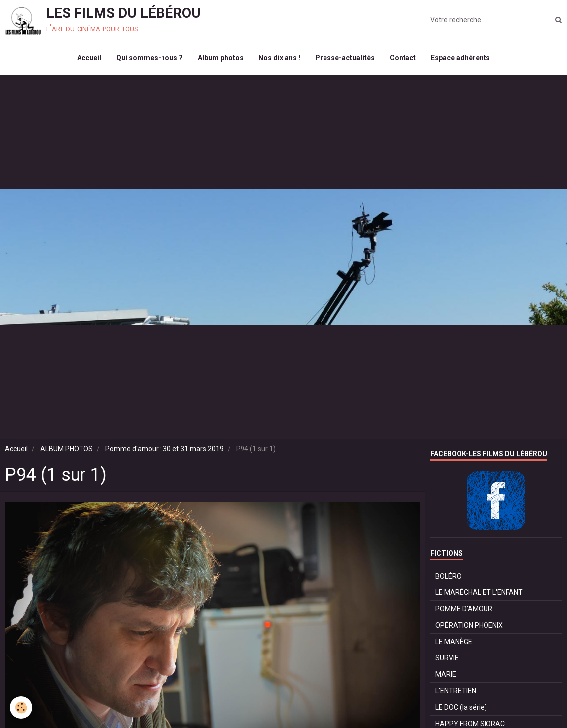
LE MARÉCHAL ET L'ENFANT (479, 592)
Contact (403, 58)
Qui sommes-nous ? (150, 58)
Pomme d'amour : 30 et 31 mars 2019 (164, 449)
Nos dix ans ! (279, 58)
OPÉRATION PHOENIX (469, 625)
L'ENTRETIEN (456, 691)
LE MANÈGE (454, 642)
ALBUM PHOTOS (67, 449)
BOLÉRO (448, 576)
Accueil (89, 58)
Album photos (221, 58)
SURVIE (447, 658)
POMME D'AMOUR (464, 609)
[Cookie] (21, 707)
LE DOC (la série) (461, 707)
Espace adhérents (460, 58)
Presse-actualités (345, 58)
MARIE (446, 674)
